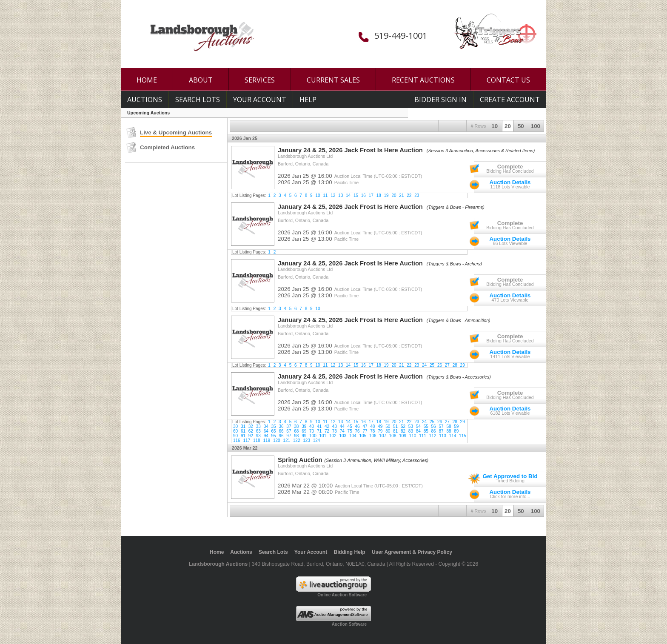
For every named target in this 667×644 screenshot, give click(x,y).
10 (495, 126)
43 (335, 426)
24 (424, 365)
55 (426, 426)
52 (403, 426)
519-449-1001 (401, 36)
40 (312, 426)
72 (327, 431)
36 (281, 426)
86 (434, 431)
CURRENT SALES (333, 80)
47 (365, 426)
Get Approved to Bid (510, 476)
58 (449, 426)
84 (418, 431)
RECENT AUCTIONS (423, 80)
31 (243, 426)
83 (411, 431)
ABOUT (201, 80)
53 (411, 426)
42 (327, 426)
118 (257, 440)
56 (434, 426)
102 (333, 436)
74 (342, 431)
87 (441, 431)
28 (455, 365)
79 (380, 431)
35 (274, 426)
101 (323, 436)
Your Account (260, 100)
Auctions (145, 100)
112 (433, 436)
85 (426, 431)
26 (440, 365)
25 (432, 365)
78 (372, 431)
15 (356, 195)
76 (358, 431)
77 (365, 431)
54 (418, 426)
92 (251, 436)
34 (266, 426)
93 (258, 436)
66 (281, 431)
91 (243, 436)
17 (371, 195)
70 (312, 431)
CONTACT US (508, 80)
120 (277, 440)
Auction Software (349, 624)
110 (413, 436)
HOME (147, 80)
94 (266, 436)
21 (401, 195)
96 (281, 436)
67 (289, 431)
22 (409, 195)
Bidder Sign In (440, 100)
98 (296, 436)
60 (235, 431)
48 (372, 426)
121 (286, 440)
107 (383, 436)
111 (423, 436)
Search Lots (198, 100)
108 (393, 436)
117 (247, 440)
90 (235, 436)
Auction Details (510, 182)
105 (363, 436)
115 (463, 436)
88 (449, 431)
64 (266, 431)
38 (296, 426)
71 (319, 431)
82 (403, 431)
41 (319, 426)
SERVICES (260, 80)
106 (373, 436)
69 (304, 431)
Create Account (510, 100)
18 (379, 195)
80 (388, 431)
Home (217, 552)
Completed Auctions (167, 147)
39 (304, 426)
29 (463, 365)
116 (237, 440)
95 (274, 436)
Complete (510, 167)
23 (417, 195)
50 (521, 126)
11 (325, 195)
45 (350, 426)
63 (258, 431)
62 (251, 431)
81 (395, 431)
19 (386, 195)
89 (456, 431)
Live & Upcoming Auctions (176, 133)
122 (297, 440)
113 (443, 436)
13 (341, 195)
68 (296, 431)
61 (243, 431)
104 (353, 436)
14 (348, 195)
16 (363, 195)
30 (235, 426)
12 (333, 195)
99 (304, 436)
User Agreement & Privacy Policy (412, 552)
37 (289, 426)
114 (453, 436)
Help (308, 100)
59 (456, 426)
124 (317, 440)
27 (447, 365)
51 (395, 426)
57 (441, 426)
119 (267, 440)
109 (403, 436)
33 (258, 426)
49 (380, 426)
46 (358, 426)
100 (536, 126)
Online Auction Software (342, 595)
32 (251, 426)
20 (508, 126)
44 (342, 426)
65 (274, 431)
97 (289, 436)
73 (335, 431)
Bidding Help (350, 552)
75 (350, 431)
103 (343, 436)
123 (306, 440)
